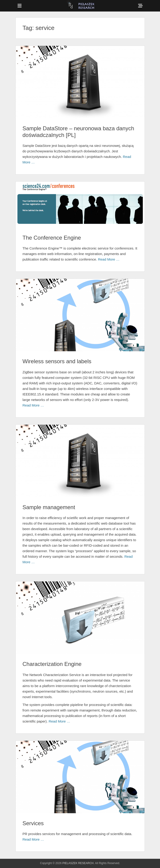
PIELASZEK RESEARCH (78, 863)
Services (33, 823)
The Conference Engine (52, 238)
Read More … (109, 259)
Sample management (49, 507)
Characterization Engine (52, 664)
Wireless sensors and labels (57, 361)
